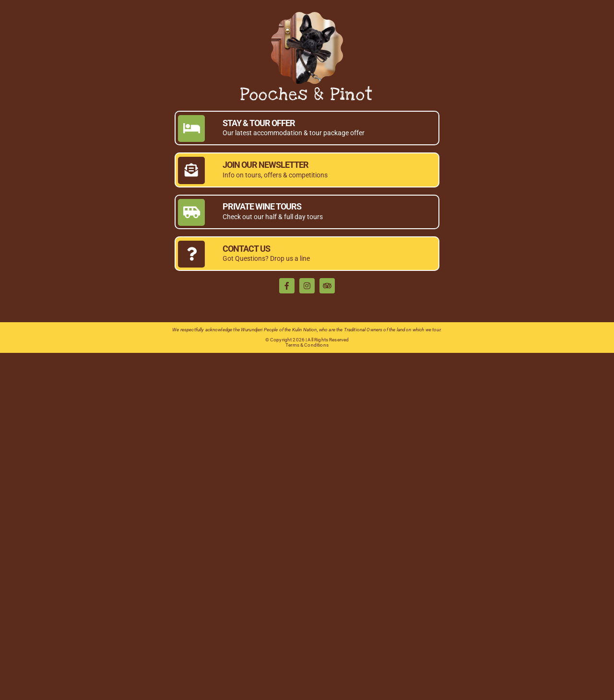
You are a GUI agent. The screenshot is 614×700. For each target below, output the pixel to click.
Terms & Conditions (307, 345)
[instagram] (307, 286)
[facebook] (287, 286)
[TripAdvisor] (327, 286)
